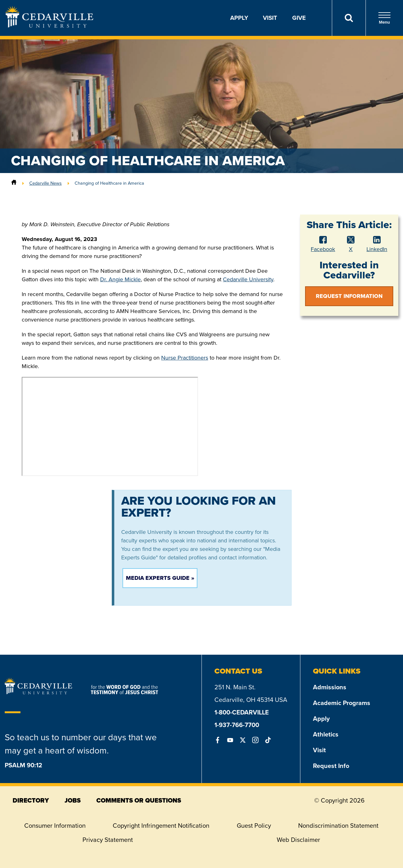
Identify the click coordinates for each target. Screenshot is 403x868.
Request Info (331, 766)
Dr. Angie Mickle (120, 279)
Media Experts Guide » (160, 578)
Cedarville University (248, 279)
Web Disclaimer (298, 840)
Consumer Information (55, 826)
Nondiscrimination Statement (338, 826)
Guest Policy (254, 826)
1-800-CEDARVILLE (242, 712)
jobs (73, 800)
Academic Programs (342, 703)
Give (299, 18)
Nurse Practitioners (185, 358)
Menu (384, 18)
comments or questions (139, 800)
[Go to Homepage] (49, 26)
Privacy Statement (108, 840)
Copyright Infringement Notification (161, 826)
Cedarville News (45, 183)
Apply (239, 18)
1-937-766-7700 (237, 725)
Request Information (349, 296)
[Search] (349, 18)
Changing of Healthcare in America (109, 183)
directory (31, 800)
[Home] (14, 183)
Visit (270, 18)
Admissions (330, 687)
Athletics (326, 734)
